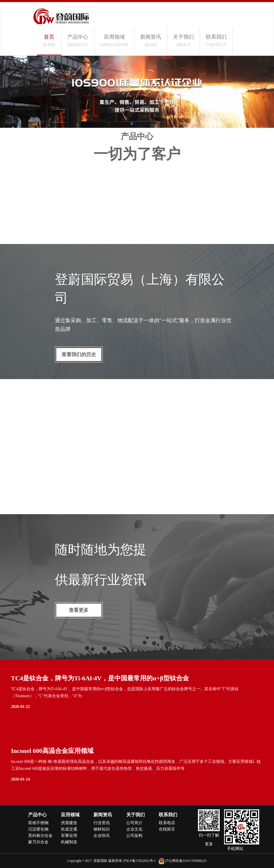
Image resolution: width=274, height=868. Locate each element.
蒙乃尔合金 (38, 842)
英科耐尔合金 (40, 836)
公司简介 (134, 823)
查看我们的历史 (79, 355)
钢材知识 (102, 829)
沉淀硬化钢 (38, 829)
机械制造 (69, 842)
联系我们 (216, 41)
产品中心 (78, 41)
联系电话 (167, 823)
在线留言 (167, 829)
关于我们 (183, 41)
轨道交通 (69, 829)
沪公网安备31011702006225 (186, 861)
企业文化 (134, 829)
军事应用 (69, 836)
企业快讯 (102, 836)
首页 (49, 41)
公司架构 (134, 836)
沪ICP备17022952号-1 (139, 861)
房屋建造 (69, 823)
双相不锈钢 (38, 823)
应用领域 (114, 41)
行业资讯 (102, 823)
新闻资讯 (151, 41)
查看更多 (79, 610)
